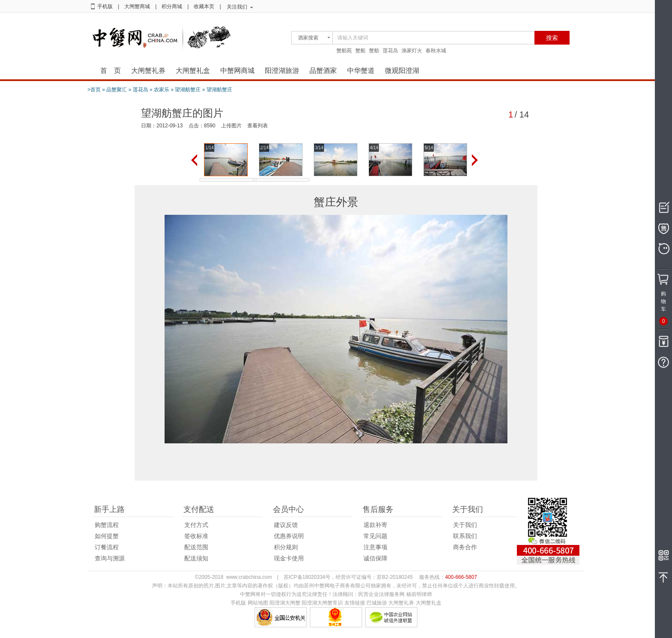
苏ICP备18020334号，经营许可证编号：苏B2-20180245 (348, 577)
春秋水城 (436, 51)
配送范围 (196, 547)
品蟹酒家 (323, 71)
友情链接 (355, 603)
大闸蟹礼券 (148, 71)
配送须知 (196, 558)
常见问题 (375, 536)
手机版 (105, 6)
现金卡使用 (289, 558)
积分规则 (286, 547)
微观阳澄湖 (402, 71)
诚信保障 (375, 558)
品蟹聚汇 (117, 90)
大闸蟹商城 (137, 6)
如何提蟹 (107, 536)
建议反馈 (286, 525)
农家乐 (162, 90)
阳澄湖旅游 (282, 71)
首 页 (111, 71)
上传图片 (231, 126)
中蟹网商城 (237, 71)
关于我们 (465, 525)
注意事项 (375, 547)
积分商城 (172, 6)
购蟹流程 (107, 525)
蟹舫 (374, 51)
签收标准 (196, 536)
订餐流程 (107, 547)
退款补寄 (375, 525)
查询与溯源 (110, 558)
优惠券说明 (289, 536)
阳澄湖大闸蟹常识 (322, 603)
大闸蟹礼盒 (193, 71)
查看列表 (258, 126)
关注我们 (237, 7)
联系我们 (465, 536)
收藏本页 (204, 6)
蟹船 (360, 51)
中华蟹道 (361, 71)
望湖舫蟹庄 (188, 90)
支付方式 (196, 525)
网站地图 (258, 603)
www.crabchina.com (249, 577)
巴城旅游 (377, 603)
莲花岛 (390, 51)
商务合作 (465, 547)
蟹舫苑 (344, 51)
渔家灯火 (412, 51)
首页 (96, 90)
